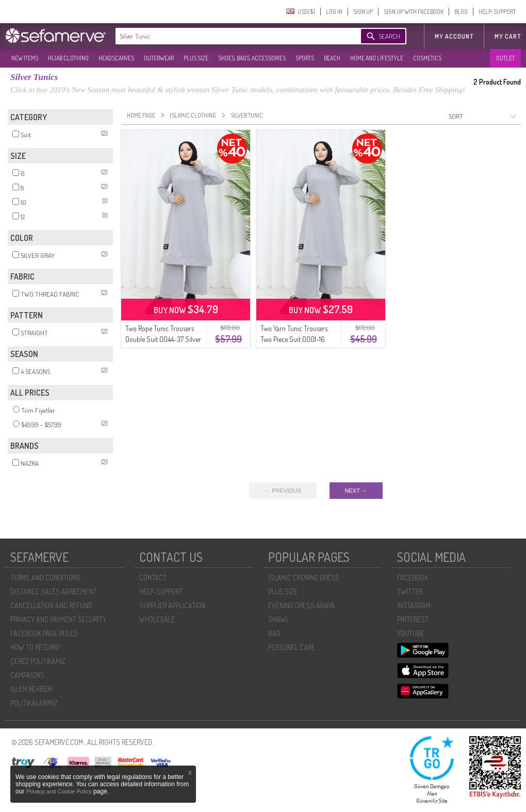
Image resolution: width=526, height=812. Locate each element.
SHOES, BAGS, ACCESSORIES (252, 58)
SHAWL (278, 619)
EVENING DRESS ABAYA (302, 605)
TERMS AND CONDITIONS (46, 578)
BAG (274, 633)
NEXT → (356, 491)
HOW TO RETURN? (35, 647)
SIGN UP (363, 12)
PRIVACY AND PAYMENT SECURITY (58, 619)
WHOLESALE (157, 619)
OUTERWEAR (159, 58)
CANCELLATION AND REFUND (51, 605)
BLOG (461, 12)
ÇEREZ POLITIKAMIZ (38, 661)
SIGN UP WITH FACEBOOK (414, 12)
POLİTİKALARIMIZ (34, 703)
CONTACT (153, 578)
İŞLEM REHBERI (31, 689)
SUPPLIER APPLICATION (172, 605)
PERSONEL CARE (292, 647)
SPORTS (305, 58)
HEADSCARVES (116, 58)
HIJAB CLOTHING (68, 58)
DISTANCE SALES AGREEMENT (53, 591)
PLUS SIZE (196, 58)
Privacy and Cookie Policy (60, 791)
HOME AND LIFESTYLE (377, 58)
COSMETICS (427, 58)
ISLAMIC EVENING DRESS (304, 578)
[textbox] (228, 36)
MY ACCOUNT (454, 36)
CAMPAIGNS (27, 675)
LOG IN (334, 12)
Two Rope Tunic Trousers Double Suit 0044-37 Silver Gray (163, 339)
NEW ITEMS (25, 58)
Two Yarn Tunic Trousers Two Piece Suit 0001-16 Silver (294, 339)
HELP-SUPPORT (497, 12)
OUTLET (505, 58)
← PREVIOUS (283, 491)
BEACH (332, 58)
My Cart (508, 36)
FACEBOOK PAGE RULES (44, 633)
